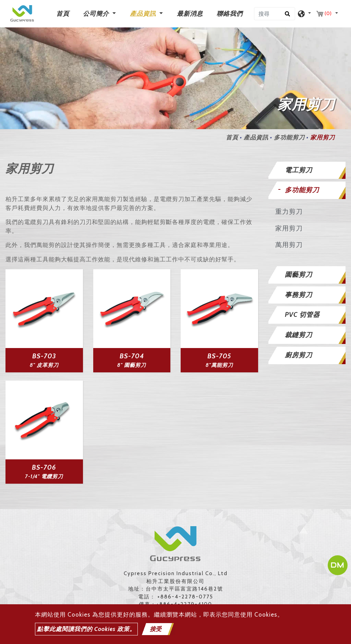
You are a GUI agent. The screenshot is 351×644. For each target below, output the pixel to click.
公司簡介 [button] (97, 14)
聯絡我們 (230, 14)
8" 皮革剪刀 (44, 365)
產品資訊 (256, 137)
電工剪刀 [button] (299, 170)
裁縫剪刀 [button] (299, 335)
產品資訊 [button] (144, 14)
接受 (156, 629)
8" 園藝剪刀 (132, 365)
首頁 (64, 13)
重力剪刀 (289, 212)
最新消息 (190, 14)
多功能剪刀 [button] (302, 190)
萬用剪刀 (289, 245)
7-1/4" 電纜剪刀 (44, 476)
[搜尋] (275, 14)
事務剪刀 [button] (299, 295)
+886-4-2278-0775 (185, 597)
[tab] (307, 170)
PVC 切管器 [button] (302, 315)
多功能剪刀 (289, 137)
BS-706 (44, 467)
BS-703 (44, 356)
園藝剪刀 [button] (299, 275)
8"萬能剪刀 (219, 365)
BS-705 (219, 356)
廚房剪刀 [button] (299, 355)
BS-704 (132, 356)
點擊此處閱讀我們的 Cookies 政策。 (86, 629)
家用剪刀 (289, 228)
